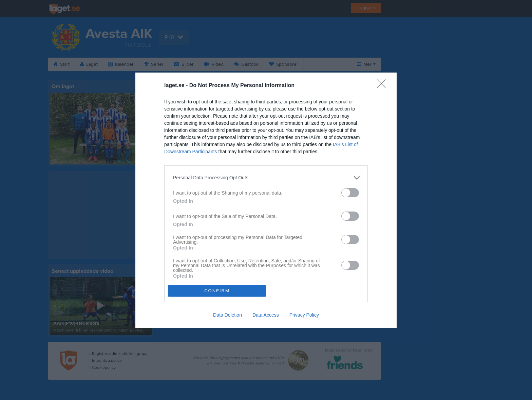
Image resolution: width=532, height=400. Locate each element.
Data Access (266, 315)
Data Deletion (227, 315)
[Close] (383, 86)
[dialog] (266, 200)
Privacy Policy (304, 315)
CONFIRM (217, 291)
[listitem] (266, 178)
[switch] (350, 193)
